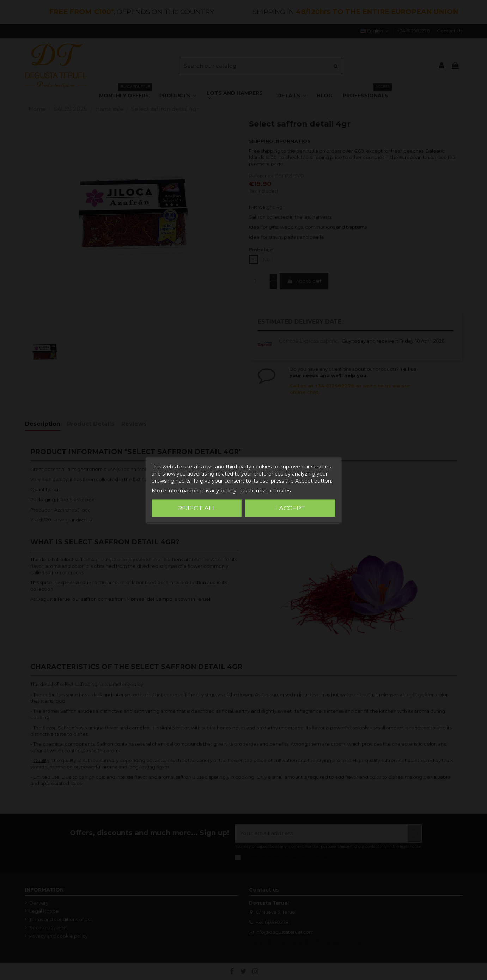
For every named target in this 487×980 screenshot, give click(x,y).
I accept (290, 508)
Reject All (197, 508)
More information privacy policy (194, 491)
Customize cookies (265, 491)
